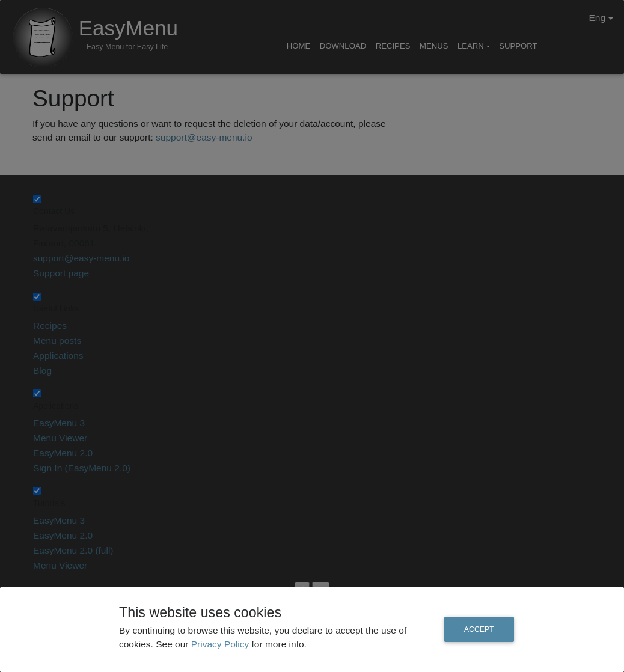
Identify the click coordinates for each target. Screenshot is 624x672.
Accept (479, 629)
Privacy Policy (222, 644)
